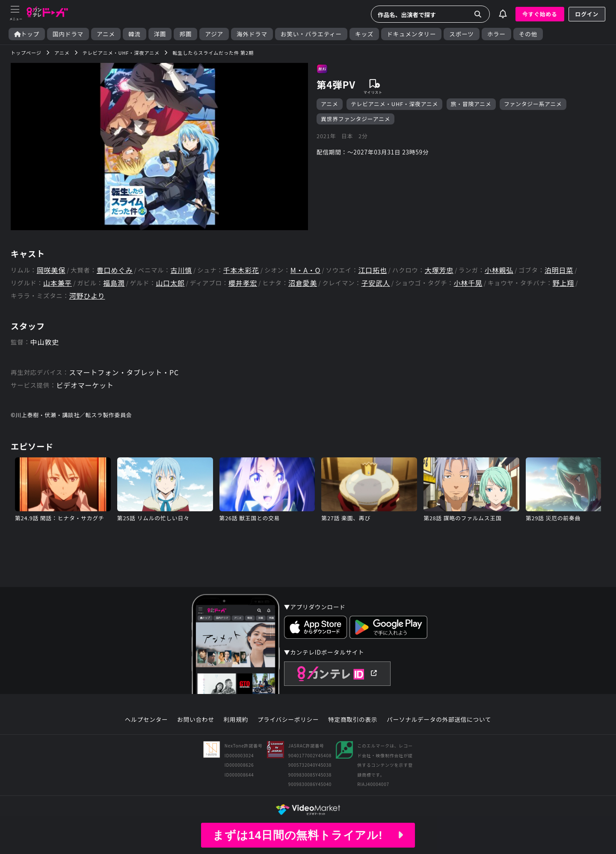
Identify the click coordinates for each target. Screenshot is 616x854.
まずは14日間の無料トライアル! (308, 835)
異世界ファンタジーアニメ (355, 119)
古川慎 (181, 270)
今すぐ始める (540, 14)
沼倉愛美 (303, 283)
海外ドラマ (252, 34)
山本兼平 (58, 283)
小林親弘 (499, 270)
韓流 (135, 34)
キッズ (364, 34)
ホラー (496, 34)
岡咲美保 (51, 270)
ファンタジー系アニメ (533, 104)
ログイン (587, 14)
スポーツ (461, 34)
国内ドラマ (68, 34)
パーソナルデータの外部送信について (439, 720)
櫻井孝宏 (243, 283)
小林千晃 (468, 283)
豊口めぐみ (115, 270)
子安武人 (375, 283)
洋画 (160, 34)
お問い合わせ (195, 720)
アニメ (106, 34)
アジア (214, 34)
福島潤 (114, 283)
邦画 (185, 34)
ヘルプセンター (147, 720)
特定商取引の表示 (353, 720)
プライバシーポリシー (288, 720)
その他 (528, 34)
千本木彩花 (241, 270)
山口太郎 (170, 283)
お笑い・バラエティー (311, 34)
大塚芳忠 (439, 270)
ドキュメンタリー (411, 34)
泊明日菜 (559, 270)
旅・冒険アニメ (471, 104)
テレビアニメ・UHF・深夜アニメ (394, 104)
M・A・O (306, 270)
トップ (27, 34)
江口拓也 (372, 270)
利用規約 (236, 720)
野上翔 (563, 283)
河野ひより (87, 296)
